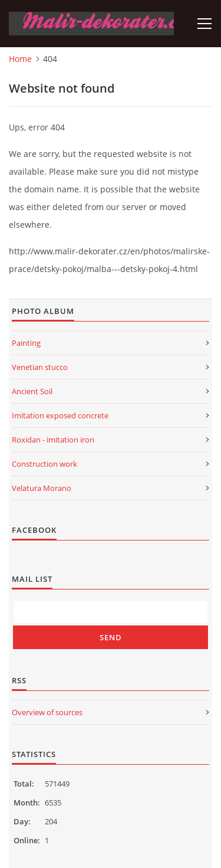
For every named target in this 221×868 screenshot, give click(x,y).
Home (20, 59)
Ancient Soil (32, 391)
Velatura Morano (42, 488)
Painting (26, 343)
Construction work (44, 464)
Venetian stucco (40, 367)
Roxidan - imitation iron (53, 440)
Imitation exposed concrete (60, 415)
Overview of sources (47, 712)
